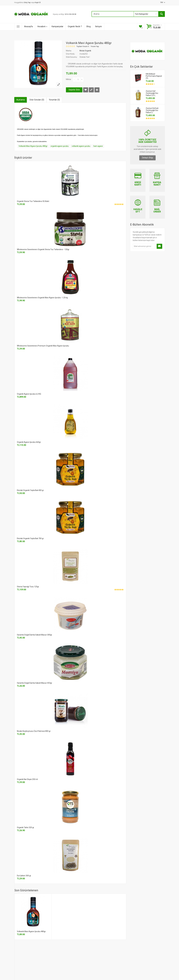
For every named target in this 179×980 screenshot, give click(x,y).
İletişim (98, 26)
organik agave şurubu (60, 146)
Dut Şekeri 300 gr (24, 876)
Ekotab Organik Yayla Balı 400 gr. (30, 490)
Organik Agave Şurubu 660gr (29, 442)
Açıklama (21, 100)
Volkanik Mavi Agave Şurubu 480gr (33, 146)
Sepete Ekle (74, 90)
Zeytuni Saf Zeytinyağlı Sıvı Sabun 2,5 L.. (152, 93)
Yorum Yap (95, 46)
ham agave (98, 146)
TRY (163, 2)
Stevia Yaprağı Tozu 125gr (28, 587)
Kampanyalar (57, 26)
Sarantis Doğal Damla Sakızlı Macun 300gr (34, 635)
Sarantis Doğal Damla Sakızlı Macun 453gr (34, 683)
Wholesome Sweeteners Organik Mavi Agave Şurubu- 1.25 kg (42, 298)
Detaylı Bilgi (147, 158)
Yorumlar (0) (54, 100)
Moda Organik (85, 51)
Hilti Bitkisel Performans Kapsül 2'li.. (154, 76)
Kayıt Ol (38, 2)
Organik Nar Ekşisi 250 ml (27, 779)
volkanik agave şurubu (81, 146)
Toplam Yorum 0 (83, 46)
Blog (89, 26)
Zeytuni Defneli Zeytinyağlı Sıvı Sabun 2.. (152, 110)
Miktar (69, 79)
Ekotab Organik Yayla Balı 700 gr (30, 538)
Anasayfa (28, 26)
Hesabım (42, 26)
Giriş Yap (27, 2)
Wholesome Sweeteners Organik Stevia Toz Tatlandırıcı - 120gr (43, 249)
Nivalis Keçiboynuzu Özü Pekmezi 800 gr (34, 731)
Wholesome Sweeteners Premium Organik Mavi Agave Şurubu (43, 346)
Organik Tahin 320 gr (25, 827)
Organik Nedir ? (75, 26)
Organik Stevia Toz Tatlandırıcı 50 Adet (33, 201)
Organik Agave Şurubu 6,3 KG (29, 394)
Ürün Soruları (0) (37, 100)
